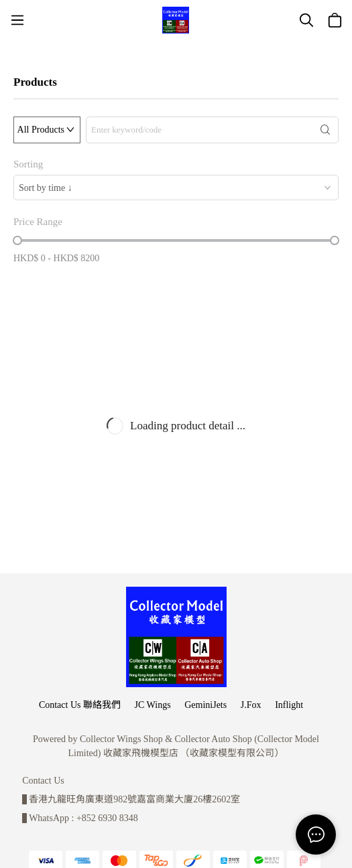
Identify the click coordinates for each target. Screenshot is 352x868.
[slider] (17, 240)
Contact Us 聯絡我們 (80, 705)
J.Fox (251, 705)
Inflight (289, 705)
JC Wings (153, 705)
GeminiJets (206, 705)
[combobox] (176, 188)
